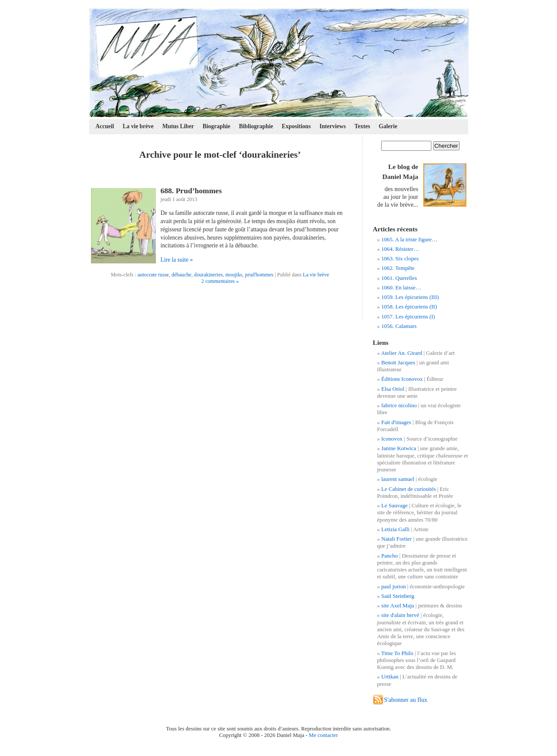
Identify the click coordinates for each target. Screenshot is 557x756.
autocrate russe (153, 275)
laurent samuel (398, 479)
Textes (362, 126)
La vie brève (138, 126)
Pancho (389, 556)
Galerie (388, 126)
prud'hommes (259, 275)
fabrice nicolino (399, 405)
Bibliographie (256, 126)
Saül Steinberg (398, 596)
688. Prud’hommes (191, 191)
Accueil (105, 126)
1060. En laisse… (401, 287)
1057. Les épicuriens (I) (408, 316)
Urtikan (390, 677)
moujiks (234, 275)
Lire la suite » (177, 260)
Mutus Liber (178, 126)
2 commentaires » (220, 281)
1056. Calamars (399, 326)
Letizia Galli (395, 529)
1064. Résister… (400, 249)
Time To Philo (397, 653)
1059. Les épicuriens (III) (410, 297)
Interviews (332, 126)
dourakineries (208, 275)
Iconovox (392, 439)
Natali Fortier (396, 539)
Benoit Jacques (398, 362)
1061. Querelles (399, 278)
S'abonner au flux (406, 700)
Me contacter (323, 735)
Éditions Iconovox (402, 379)
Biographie (217, 126)
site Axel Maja (398, 605)
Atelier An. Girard (402, 353)
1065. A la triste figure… (409, 239)
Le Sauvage (394, 505)
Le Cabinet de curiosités (408, 489)
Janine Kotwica (399, 448)
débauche (181, 275)
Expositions (296, 126)
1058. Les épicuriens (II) (409, 307)
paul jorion (393, 586)
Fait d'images (396, 422)
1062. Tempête (398, 268)
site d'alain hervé (400, 615)
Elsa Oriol (393, 389)
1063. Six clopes (400, 258)
